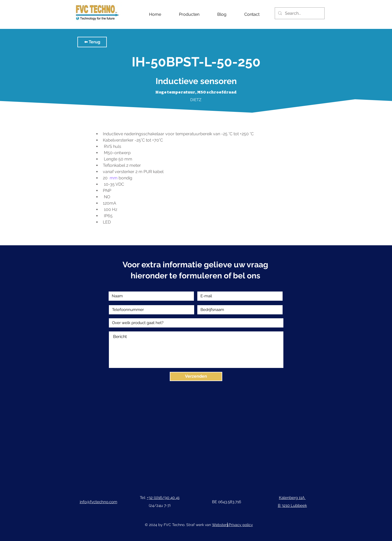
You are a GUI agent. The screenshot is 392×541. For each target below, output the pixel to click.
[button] (92, 42)
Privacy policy (241, 525)
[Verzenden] (196, 376)
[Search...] (299, 13)
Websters (220, 525)
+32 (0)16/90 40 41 (163, 498)
